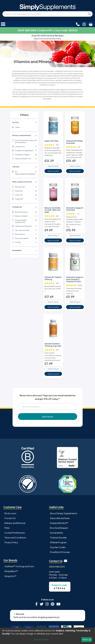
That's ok (87, 640)
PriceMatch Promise (60, 552)
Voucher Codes (58, 547)
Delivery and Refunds (15, 523)
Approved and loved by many (48, 37)
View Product (53, 166)
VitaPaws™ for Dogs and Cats (19, 566)
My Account (10, 513)
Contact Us (10, 518)
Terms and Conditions (15, 538)
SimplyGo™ (10, 576)
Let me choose (41, 640)
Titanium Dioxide (58, 538)
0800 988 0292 (57, 567)
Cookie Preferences (15, 533)
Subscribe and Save (60, 518)
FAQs (7, 528)
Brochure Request (59, 528)
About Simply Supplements (64, 513)
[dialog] (48, 636)
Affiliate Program (58, 542)
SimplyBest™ (11, 571)
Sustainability (57, 533)
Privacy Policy (11, 542)
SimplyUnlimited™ (59, 523)
